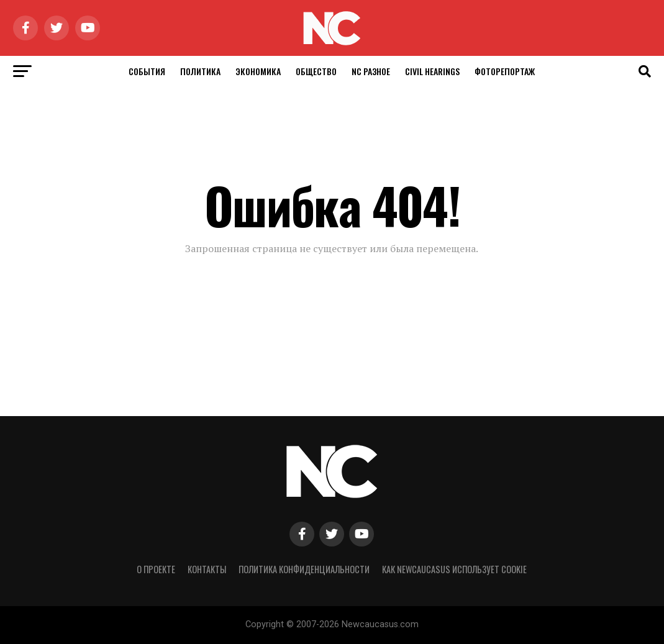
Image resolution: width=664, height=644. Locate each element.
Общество (316, 71)
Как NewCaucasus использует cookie (454, 569)
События (147, 71)
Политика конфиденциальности (304, 569)
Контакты (207, 569)
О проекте (156, 569)
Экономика (258, 71)
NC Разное (371, 71)
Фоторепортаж (505, 71)
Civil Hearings (432, 71)
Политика (200, 71)
